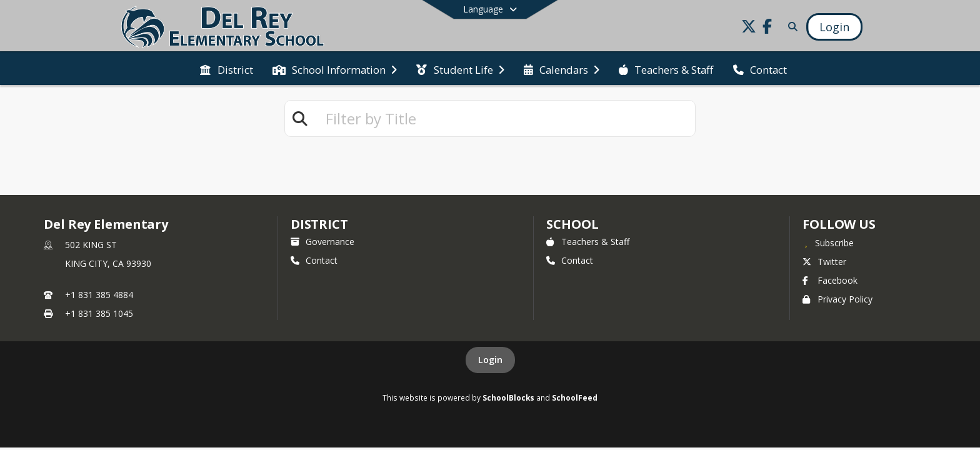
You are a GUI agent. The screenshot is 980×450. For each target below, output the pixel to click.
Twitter (824, 262)
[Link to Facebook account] (767, 28)
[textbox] (505, 118)
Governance (322, 242)
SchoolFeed (575, 397)
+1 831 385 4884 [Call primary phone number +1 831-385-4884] (99, 295)
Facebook (830, 280)
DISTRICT (319, 224)
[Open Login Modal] (834, 27)
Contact (314, 260)
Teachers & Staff (588, 242)
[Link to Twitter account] (749, 28)
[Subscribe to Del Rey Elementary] (828, 242)
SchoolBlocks (508, 397)
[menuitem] (226, 69)
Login (490, 360)
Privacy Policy (837, 299)
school (572, 224)
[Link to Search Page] (790, 27)
